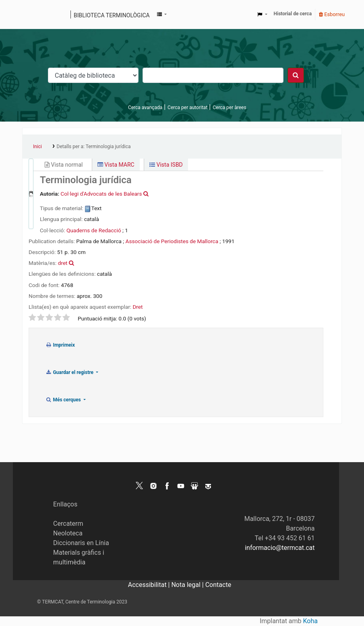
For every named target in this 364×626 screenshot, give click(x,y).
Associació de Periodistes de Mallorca (172, 241)
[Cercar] (296, 75)
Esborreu (332, 14)
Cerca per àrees (229, 107)
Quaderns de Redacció (94, 230)
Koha (310, 621)
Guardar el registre (70, 372)
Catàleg (31, 14)
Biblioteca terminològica (112, 15)
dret (63, 263)
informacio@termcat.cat (280, 548)
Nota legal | (188, 585)
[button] (162, 14)
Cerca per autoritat (187, 107)
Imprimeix (60, 345)
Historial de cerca (293, 14)
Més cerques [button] (64, 400)
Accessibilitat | (150, 585)
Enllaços (65, 504)
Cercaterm (68, 524)
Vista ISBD (166, 165)
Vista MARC (116, 165)
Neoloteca (68, 533)
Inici (37, 147)
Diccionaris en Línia (81, 543)
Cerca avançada (145, 107)
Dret (138, 307)
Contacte (218, 585)
